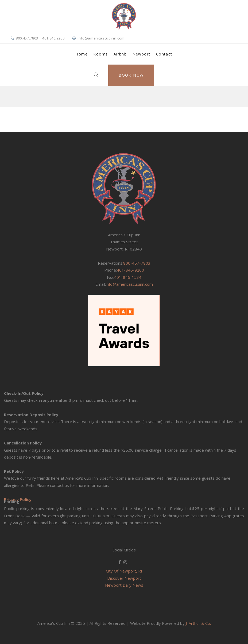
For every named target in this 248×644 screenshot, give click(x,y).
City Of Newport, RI (124, 571)
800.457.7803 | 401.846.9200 (40, 38)
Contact (164, 54)
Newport (142, 54)
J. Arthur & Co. (198, 623)
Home (82, 54)
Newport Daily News (124, 585)
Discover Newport (124, 578)
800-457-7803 (137, 263)
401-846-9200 (130, 270)
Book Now (131, 75)
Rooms (100, 54)
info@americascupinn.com (101, 38)
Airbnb (120, 54)
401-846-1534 (128, 277)
